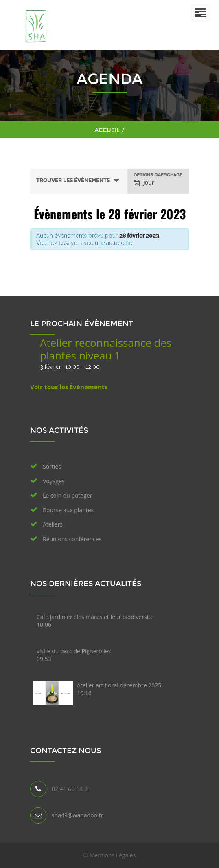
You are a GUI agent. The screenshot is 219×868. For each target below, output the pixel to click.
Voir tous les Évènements (69, 387)
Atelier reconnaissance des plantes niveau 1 (106, 349)
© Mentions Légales (110, 855)
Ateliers (53, 524)
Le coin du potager (67, 495)
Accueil (107, 130)
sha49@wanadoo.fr (77, 815)
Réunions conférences (72, 539)
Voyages (54, 481)
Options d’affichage (158, 175)
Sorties (52, 466)
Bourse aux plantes (68, 510)
